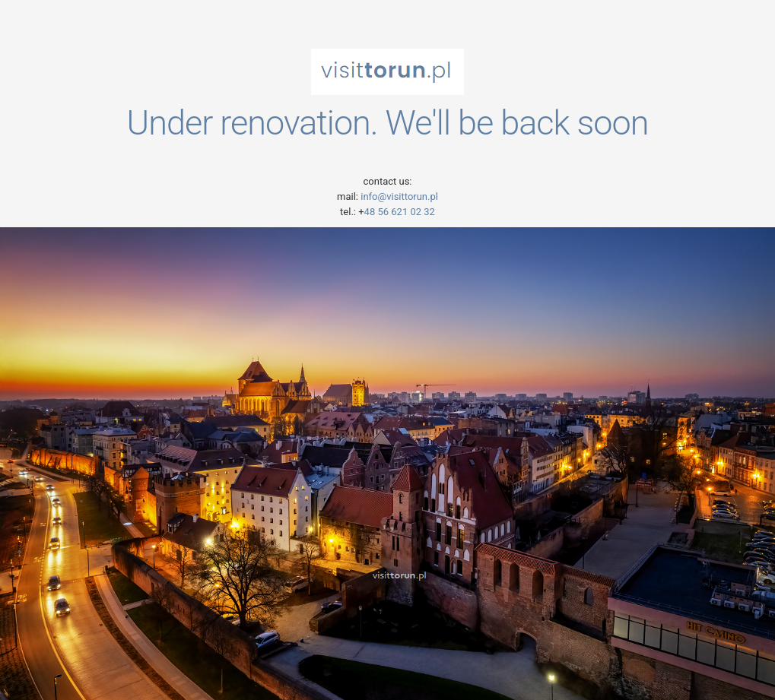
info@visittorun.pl (398, 196)
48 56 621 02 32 (400, 212)
